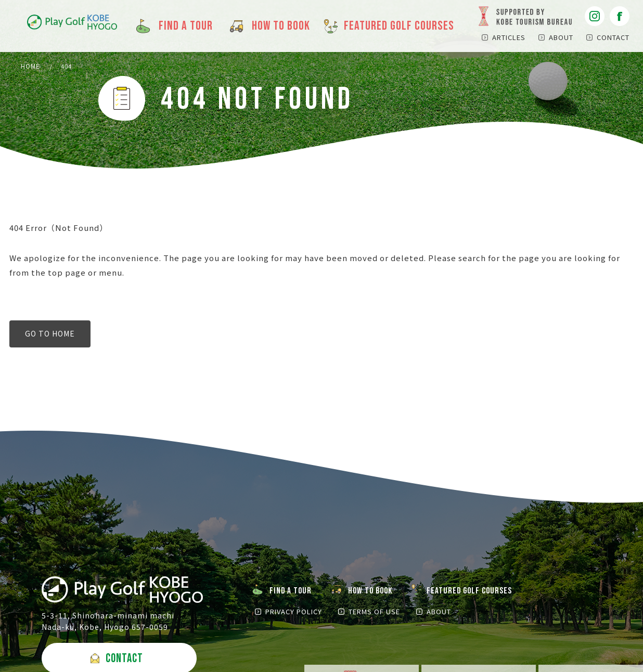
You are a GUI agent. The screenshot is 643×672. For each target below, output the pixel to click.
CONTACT (613, 37)
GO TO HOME (50, 335)
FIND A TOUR (292, 592)
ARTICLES (509, 37)
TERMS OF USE (371, 613)
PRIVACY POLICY (294, 613)
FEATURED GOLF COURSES (475, 592)
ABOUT (561, 37)
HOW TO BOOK (374, 592)
